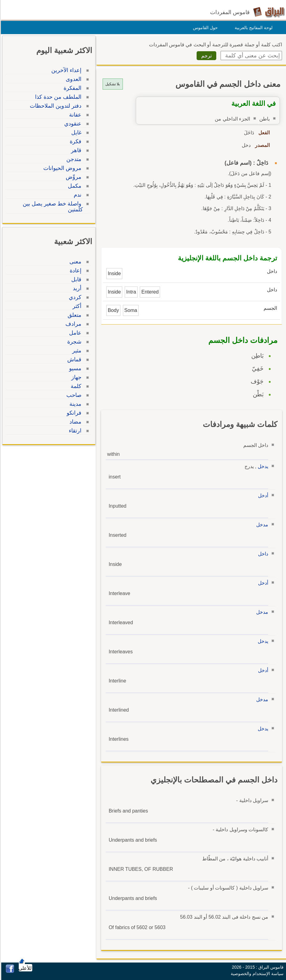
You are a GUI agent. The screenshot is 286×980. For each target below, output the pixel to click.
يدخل (262, 466)
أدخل (262, 496)
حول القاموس (204, 28)
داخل (262, 554)
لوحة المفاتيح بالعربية (253, 28)
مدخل (261, 525)
